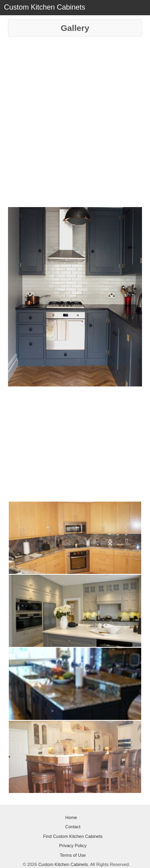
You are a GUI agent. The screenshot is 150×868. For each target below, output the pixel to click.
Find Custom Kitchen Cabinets (73, 836)
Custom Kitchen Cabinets (63, 864)
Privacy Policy (73, 846)
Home (71, 817)
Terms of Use (73, 855)
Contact (73, 827)
